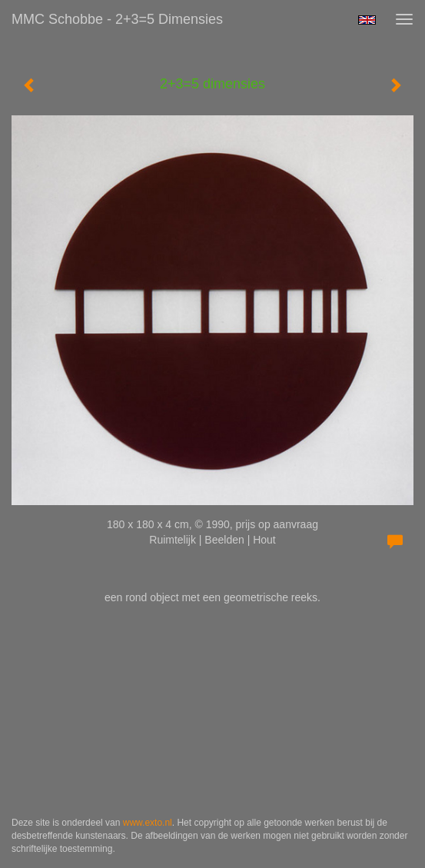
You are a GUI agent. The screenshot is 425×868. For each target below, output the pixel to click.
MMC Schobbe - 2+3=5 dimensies (117, 19)
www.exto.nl (148, 823)
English (367, 20)
